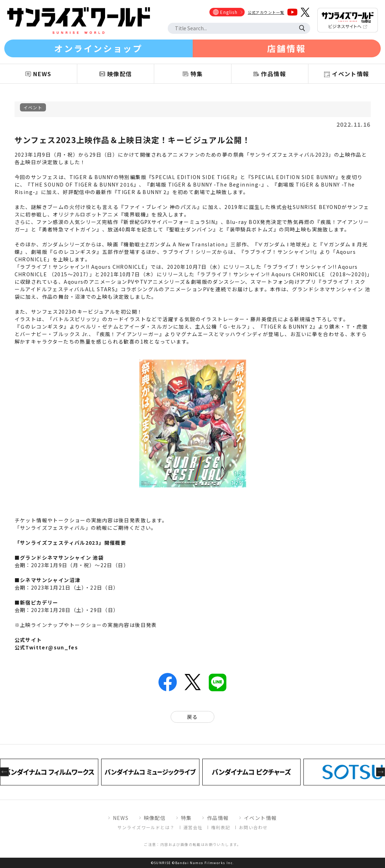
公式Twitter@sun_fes (46, 647)
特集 (186, 818)
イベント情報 (260, 818)
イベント (33, 107)
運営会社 (193, 827)
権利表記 (221, 827)
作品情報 (218, 818)
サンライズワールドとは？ (146, 827)
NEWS (121, 818)
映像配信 (155, 818)
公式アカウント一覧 (266, 12)
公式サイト (28, 640)
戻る (192, 717)
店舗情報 (287, 48)
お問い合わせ (253, 827)
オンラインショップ (98, 48)
